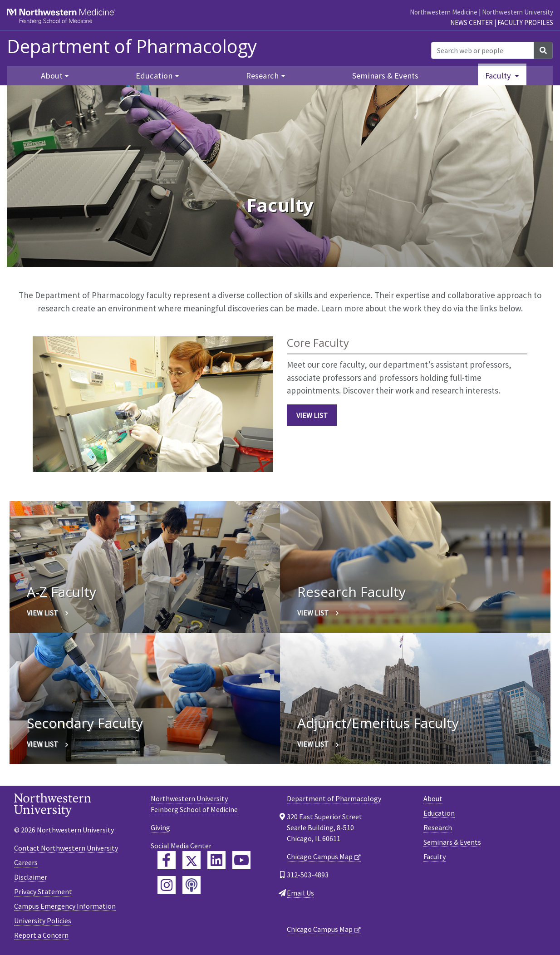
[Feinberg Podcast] (192, 885)
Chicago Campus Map (320, 857)
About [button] (52, 76)
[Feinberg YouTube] (241, 860)
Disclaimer (31, 877)
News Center (472, 22)
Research (438, 827)
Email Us (300, 893)
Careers (26, 862)
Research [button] (262, 76)
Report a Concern (41, 935)
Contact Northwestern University (66, 848)
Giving (160, 827)
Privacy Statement (43, 891)
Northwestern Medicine (444, 12)
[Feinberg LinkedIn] (216, 860)
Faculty (435, 857)
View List (312, 415)
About (433, 798)
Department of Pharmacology (132, 46)
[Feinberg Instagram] (167, 885)
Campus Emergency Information (65, 906)
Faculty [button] (499, 76)
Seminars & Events (385, 76)
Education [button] (154, 76)
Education (439, 813)
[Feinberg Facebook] (167, 860)
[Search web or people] (483, 50)
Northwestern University (518, 12)
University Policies (43, 921)
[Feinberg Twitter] (192, 860)
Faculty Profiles (525, 22)
